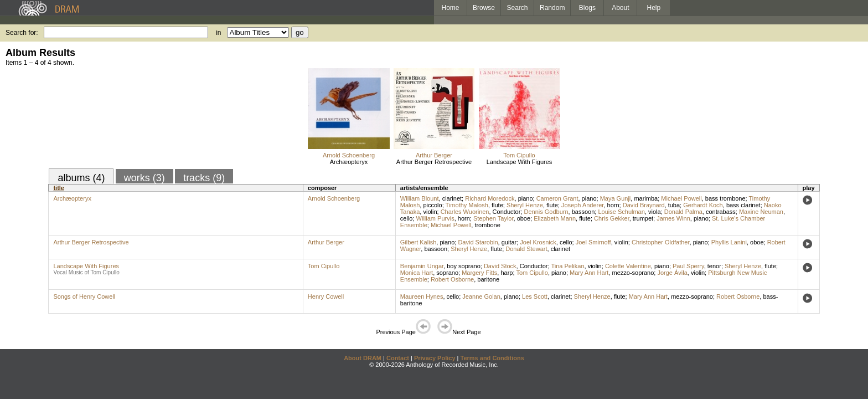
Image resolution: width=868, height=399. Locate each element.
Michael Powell (681, 198)
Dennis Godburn (546, 212)
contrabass (721, 212)
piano (526, 198)
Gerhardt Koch (703, 205)
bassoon (583, 212)
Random (552, 8)
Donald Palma (683, 212)
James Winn (673, 218)
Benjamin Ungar (422, 266)
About (620, 8)
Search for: (22, 33)
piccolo (432, 205)
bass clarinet (743, 205)
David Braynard (644, 205)
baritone (488, 279)
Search (518, 8)
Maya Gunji (616, 198)
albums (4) (81, 178)
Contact (398, 358)
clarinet (452, 198)
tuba (674, 205)
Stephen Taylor (494, 218)
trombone (487, 225)
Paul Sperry (688, 266)
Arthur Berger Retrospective (434, 162)
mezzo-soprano (633, 273)
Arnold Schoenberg (349, 155)
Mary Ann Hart (589, 273)
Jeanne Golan (481, 296)
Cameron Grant (557, 198)
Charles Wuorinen (465, 212)
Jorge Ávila (672, 273)
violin (430, 212)
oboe (524, 218)
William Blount (420, 198)
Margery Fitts (479, 273)
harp (507, 273)
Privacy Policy (435, 358)
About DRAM (363, 358)
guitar (509, 242)
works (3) (144, 178)
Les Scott (535, 296)
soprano (447, 273)
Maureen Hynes (422, 296)
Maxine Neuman (761, 212)
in (218, 33)
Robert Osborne (452, 279)
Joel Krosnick (538, 242)
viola (655, 212)
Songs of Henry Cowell (84, 296)
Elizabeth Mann (555, 218)
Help (654, 8)
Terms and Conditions (492, 358)
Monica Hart (417, 273)
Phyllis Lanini (729, 242)
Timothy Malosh (467, 205)
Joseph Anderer (582, 205)
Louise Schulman (621, 212)
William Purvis (435, 218)
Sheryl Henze (525, 205)
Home (450, 8)
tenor (714, 266)
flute (497, 205)
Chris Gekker (612, 218)
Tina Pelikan (567, 266)
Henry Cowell (326, 296)
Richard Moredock (490, 198)
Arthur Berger (434, 155)
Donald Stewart (526, 249)
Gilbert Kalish (418, 242)
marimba (646, 198)
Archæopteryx (349, 162)
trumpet (643, 218)
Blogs (587, 8)
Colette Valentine (628, 266)
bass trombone (725, 198)
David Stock (500, 266)
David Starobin (478, 242)
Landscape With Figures (520, 162)
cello (407, 218)
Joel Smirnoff (593, 242)
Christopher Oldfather (661, 242)
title (59, 188)
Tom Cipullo (519, 155)
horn (613, 205)
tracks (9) (204, 178)
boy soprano (464, 266)
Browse (484, 8)
